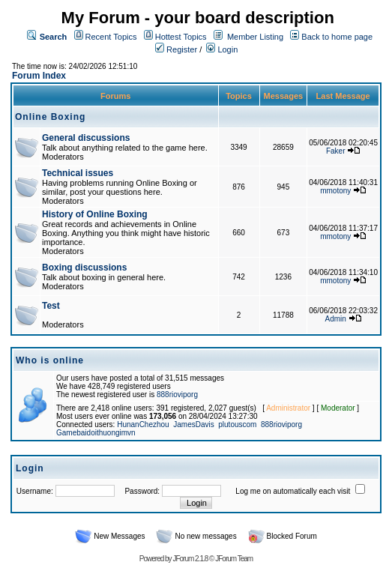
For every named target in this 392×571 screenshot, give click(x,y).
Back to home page (337, 37)
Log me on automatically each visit (293, 491)
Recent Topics (111, 37)
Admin (336, 319)
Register (176, 49)
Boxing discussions (84, 268)
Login (222, 49)
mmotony (335, 191)
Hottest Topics (181, 37)
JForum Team (234, 559)
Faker (336, 151)
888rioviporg (177, 395)
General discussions (86, 138)
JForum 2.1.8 (190, 559)
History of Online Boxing (95, 214)
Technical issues (78, 173)
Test (51, 306)
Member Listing (255, 37)
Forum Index (39, 76)
